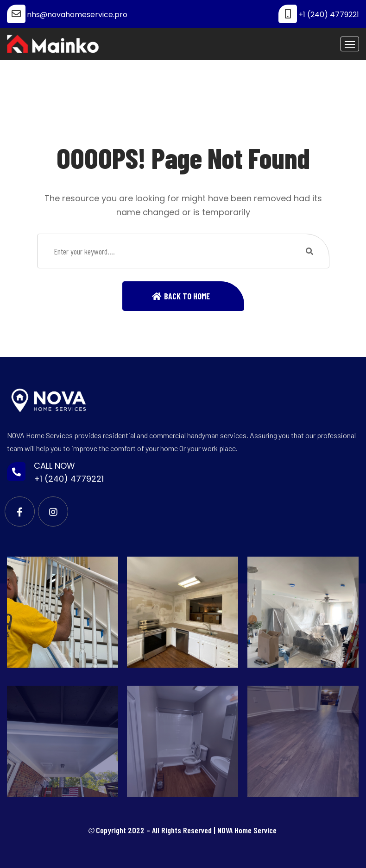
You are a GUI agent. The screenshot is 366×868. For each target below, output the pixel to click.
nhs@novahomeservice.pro (77, 15)
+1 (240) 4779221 (329, 15)
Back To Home (187, 296)
